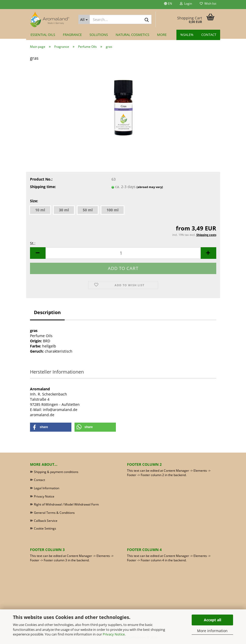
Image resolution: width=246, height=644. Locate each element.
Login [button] (186, 3)
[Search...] (84, 19)
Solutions (99, 35)
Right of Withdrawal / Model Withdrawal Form (66, 504)
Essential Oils (43, 35)
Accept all (213, 620)
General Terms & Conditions (54, 513)
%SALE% (187, 35)
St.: (33, 243)
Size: (34, 201)
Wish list (208, 3)
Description (47, 312)
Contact (209, 35)
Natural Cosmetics (132, 35)
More (162, 35)
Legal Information (47, 488)
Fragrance (72, 35)
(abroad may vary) (150, 187)
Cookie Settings (45, 528)
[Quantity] (123, 253)
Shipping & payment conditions (56, 472)
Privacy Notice (114, 634)
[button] (168, 5)
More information (212, 631)
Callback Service (46, 521)
